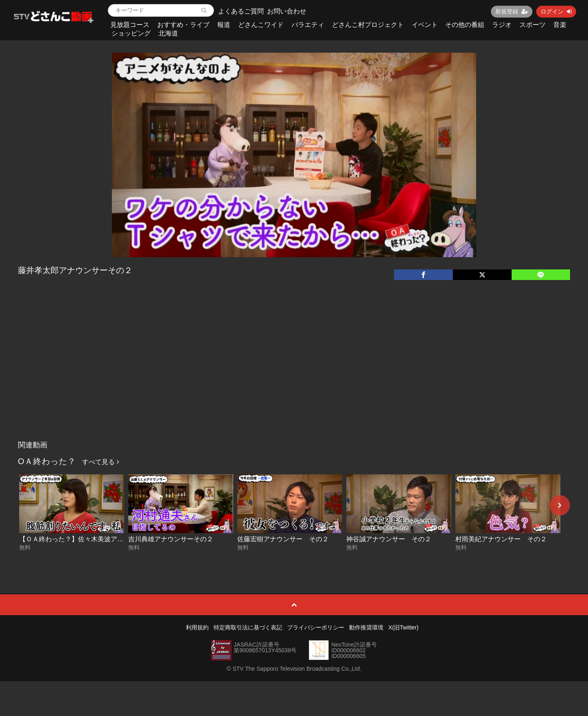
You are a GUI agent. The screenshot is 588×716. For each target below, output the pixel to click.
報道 (224, 25)
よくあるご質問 (241, 11)
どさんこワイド (261, 25)
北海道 (168, 33)
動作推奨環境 (366, 627)
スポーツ (532, 25)
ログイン (556, 11)
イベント (425, 25)
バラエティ (308, 25)
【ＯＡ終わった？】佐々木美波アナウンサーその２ (94, 539)
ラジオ (502, 25)
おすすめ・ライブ (183, 25)
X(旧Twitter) (403, 627)
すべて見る (100, 462)
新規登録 (512, 11)
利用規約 (197, 627)
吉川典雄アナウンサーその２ (171, 539)
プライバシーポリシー (316, 627)
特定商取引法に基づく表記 (248, 627)
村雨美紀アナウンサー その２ (501, 539)
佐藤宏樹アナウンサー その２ (283, 539)
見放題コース (130, 25)
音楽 (560, 25)
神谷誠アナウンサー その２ (389, 539)
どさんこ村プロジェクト (368, 25)
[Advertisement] (294, 376)
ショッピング (131, 33)
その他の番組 (465, 25)
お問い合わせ (287, 11)
